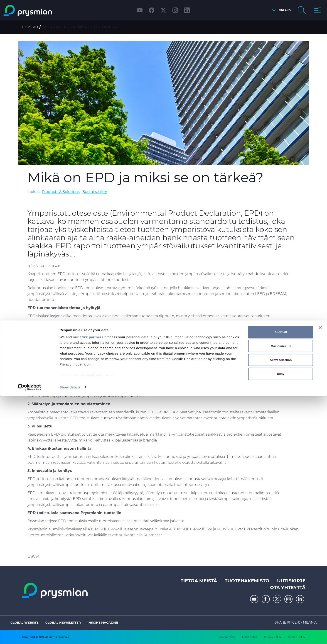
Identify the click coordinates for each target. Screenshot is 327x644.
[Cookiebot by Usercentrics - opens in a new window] (29, 635)
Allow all (281, 580)
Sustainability (95, 192)
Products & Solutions (61, 192)
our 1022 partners (88, 585)
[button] (280, 10)
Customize (281, 594)
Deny (281, 622)
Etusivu (30, 27)
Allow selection (281, 608)
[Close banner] (320, 576)
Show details (70, 635)
